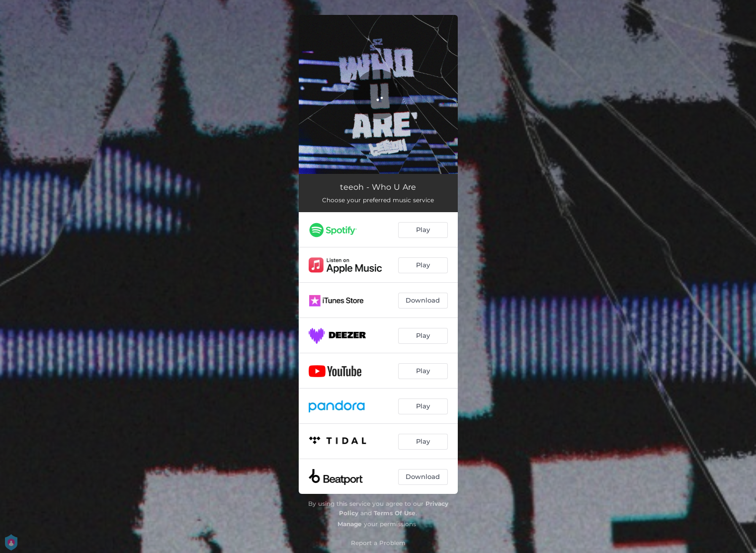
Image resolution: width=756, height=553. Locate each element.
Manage (350, 524)
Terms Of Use (395, 513)
